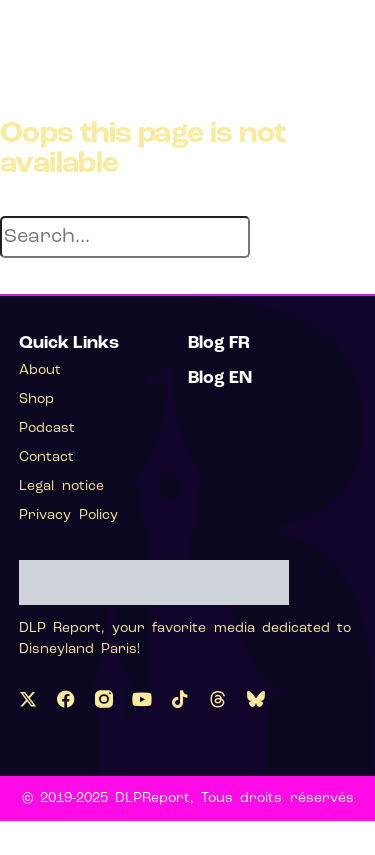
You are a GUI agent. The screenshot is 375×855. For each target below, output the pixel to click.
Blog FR (219, 343)
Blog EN (220, 378)
